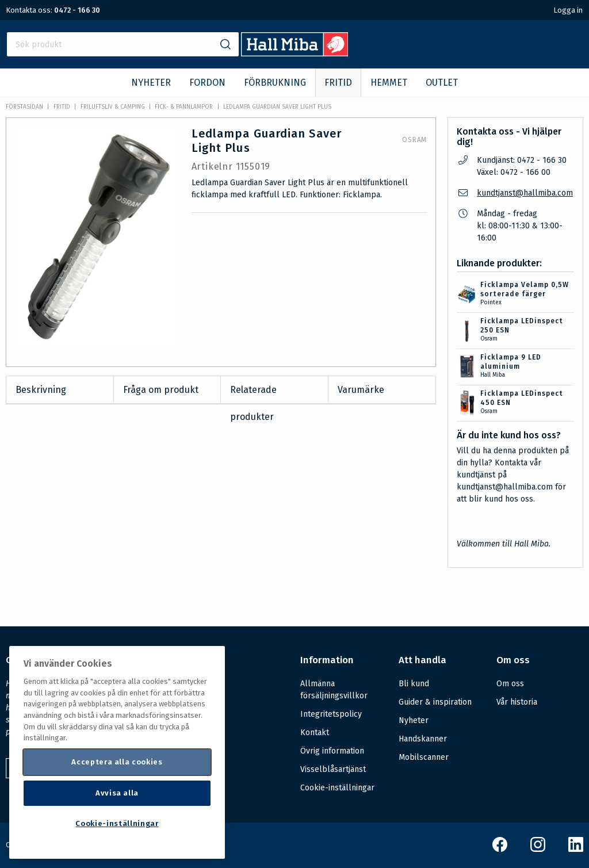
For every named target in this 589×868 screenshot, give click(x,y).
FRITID (338, 83)
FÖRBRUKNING (275, 83)
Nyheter (414, 720)
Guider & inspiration (435, 702)
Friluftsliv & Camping (113, 107)
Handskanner (423, 739)
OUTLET (442, 83)
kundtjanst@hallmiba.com (525, 193)
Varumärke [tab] (361, 390)
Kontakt (315, 733)
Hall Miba (493, 375)
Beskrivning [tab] (41, 390)
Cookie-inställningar (337, 788)
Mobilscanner (424, 757)
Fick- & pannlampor (184, 107)
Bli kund (414, 684)
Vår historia (517, 702)
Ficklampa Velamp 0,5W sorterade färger (525, 289)
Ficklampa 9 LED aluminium (511, 362)
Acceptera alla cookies (117, 762)
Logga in (568, 10)
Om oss (510, 684)
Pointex (491, 303)
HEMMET (389, 83)
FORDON (207, 83)
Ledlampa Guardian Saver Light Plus (277, 107)
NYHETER (151, 83)
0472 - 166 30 (77, 10)
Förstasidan (24, 107)
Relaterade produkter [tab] (253, 394)
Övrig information (332, 751)
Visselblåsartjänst (333, 769)
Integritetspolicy (331, 714)
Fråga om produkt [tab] (161, 390)
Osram (414, 140)
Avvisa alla (117, 793)
